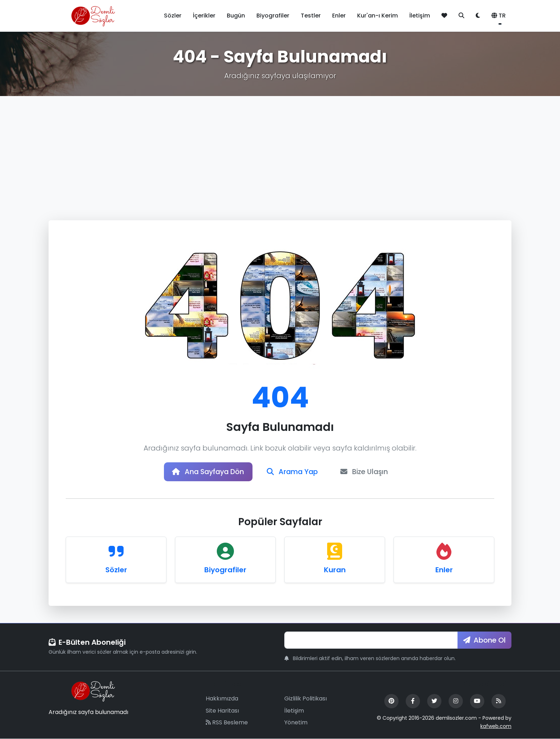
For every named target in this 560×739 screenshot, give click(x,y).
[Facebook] (413, 702)
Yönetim (296, 723)
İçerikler (204, 16)
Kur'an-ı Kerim (377, 16)
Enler (339, 16)
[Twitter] (434, 702)
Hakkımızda (222, 699)
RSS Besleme (227, 723)
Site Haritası (222, 711)
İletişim (420, 16)
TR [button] (499, 16)
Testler (311, 16)
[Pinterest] (391, 702)
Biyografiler (273, 16)
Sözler (173, 16)
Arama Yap (293, 472)
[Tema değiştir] (478, 16)
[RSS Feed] (499, 702)
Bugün (236, 16)
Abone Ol (484, 640)
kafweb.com (496, 727)
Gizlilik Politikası (306, 699)
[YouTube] (477, 702)
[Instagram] (456, 702)
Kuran (335, 570)
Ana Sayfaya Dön (207, 472)
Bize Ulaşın (367, 472)
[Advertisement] (280, 150)
